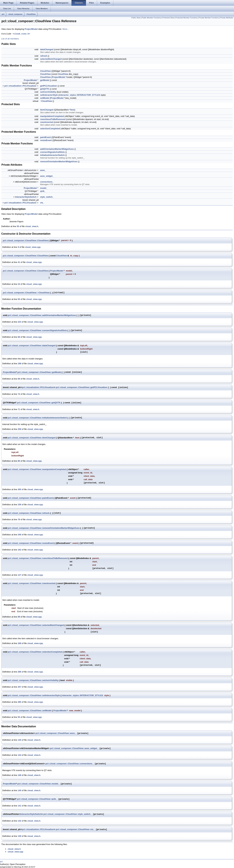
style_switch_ (47, 197)
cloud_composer (15, 14)
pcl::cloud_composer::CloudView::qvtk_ (37, 799)
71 (19, 409)
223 (19, 322)
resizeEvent (46, 140)
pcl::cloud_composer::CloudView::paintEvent (30, 498)
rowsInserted (47, 122)
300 (19, 489)
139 (19, 836)
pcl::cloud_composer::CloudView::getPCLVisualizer (82, 387)
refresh (44, 56)
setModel (45, 98)
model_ (44, 188)
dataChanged (47, 49)
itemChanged (47, 110)
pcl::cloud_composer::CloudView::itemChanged (32, 438)
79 (19, 519)
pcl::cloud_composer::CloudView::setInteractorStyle (34, 695)
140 (19, 790)
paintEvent (45, 137)
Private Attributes (227, 18)
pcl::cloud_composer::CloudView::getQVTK (39, 403)
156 (19, 505)
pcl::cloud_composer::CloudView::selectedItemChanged (36, 625)
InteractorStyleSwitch (26, 197)
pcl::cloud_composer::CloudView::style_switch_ (67, 814)
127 (19, 575)
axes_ (43, 170)
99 (19, 617)
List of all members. (10, 39)
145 (19, 740)
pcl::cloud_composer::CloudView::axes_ (56, 733)
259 (19, 429)
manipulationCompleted (52, 116)
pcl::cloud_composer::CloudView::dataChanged (32, 345)
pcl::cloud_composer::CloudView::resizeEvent (31, 543)
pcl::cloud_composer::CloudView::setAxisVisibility (33, 680)
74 (19, 394)
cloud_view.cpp (33, 247)
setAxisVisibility (48, 92)
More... (66, 29)
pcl (3, 14)
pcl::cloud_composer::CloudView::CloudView (25, 240)
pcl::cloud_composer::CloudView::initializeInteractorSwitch (37, 418)
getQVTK (45, 89)
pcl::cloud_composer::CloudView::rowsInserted (32, 583)
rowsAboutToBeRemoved (53, 119)
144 (19, 755)
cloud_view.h (21, 34)
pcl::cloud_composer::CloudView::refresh (29, 513)
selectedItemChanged (51, 59)
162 (19, 550)
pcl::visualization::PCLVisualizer (20, 86)
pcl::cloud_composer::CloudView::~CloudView (26, 293)
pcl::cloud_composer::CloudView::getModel (39, 372)
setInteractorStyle (49, 95)
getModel (45, 80)
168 (19, 643)
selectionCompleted (50, 129)
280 (19, 702)
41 (19, 262)
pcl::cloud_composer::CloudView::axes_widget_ (74, 748)
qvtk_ (43, 191)
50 (19, 299)
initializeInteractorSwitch (52, 155)
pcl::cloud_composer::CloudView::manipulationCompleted (37, 469)
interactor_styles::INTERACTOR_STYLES (80, 95)
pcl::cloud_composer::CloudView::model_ (38, 784)
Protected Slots (168, 18)
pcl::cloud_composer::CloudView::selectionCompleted (35, 652)
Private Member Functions (209, 18)
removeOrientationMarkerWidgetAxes (59, 162)
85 (19, 461)
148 (19, 775)
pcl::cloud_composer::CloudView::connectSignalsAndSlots (37, 330)
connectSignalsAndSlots (52, 152)
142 (19, 821)
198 (19, 363)
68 (19, 337)
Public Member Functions (151, 18)
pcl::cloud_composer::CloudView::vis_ (75, 829)
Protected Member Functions (187, 18)
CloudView (31, 14)
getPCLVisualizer (49, 86)
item (72, 110)
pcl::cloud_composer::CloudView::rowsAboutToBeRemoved (38, 558)
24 (19, 284)
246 (19, 535)
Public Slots (136, 18)
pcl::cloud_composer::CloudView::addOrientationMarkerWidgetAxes (42, 315)
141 (19, 806)
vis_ (42, 203)
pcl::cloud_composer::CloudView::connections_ (69, 764)
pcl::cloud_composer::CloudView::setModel (29, 710)
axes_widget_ (47, 176)
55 (18, 226)
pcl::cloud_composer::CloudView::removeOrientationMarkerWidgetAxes (44, 528)
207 (19, 687)
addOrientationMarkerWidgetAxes (57, 149)
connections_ (47, 182)
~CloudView (46, 101)
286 (19, 672)
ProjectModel (31, 29)
